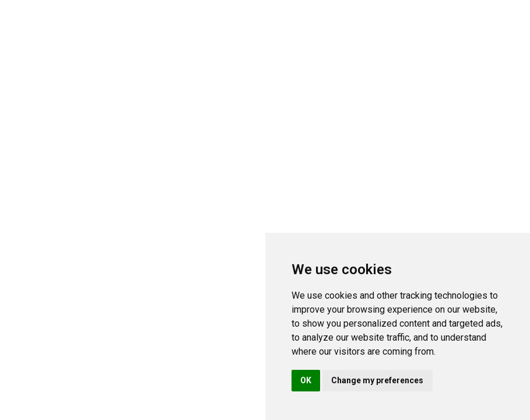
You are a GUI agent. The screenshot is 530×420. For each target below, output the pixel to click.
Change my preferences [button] (377, 380)
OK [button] (306, 380)
